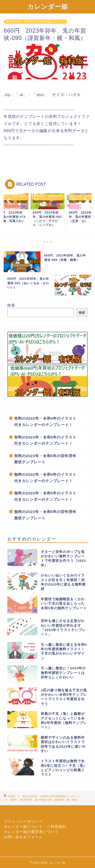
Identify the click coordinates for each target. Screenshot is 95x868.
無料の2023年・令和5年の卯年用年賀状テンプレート (45, 515)
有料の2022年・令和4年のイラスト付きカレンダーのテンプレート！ (45, 422)
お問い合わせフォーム (23, 837)
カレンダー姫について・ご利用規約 (35, 826)
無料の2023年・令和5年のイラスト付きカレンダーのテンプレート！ (45, 496)
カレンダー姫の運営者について (31, 832)
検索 (11, 305)
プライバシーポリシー (23, 821)
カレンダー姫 (48, 6)
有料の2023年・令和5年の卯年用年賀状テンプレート (35, 22)
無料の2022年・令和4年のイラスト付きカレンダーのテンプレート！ (45, 478)
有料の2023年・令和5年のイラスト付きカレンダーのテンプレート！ (45, 440)
